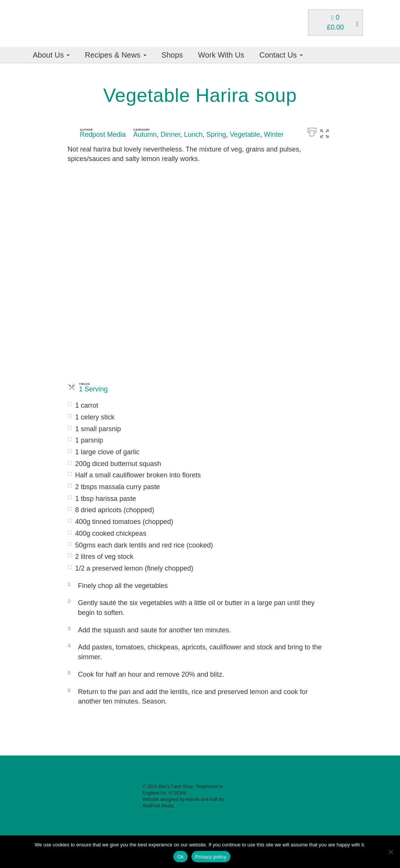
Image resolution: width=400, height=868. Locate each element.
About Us (51, 55)
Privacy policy (211, 857)
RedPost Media (158, 806)
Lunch (193, 135)
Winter (274, 135)
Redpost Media (103, 135)
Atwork (192, 799)
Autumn (145, 135)
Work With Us (221, 55)
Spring (216, 135)
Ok (180, 857)
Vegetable (245, 135)
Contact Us (281, 55)
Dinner (170, 135)
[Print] (312, 131)
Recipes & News (115, 55)
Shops (172, 55)
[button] (328, 131)
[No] (391, 852)
